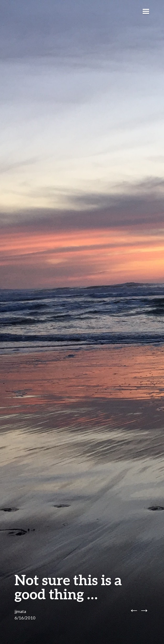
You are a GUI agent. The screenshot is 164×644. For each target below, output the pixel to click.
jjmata (20, 611)
